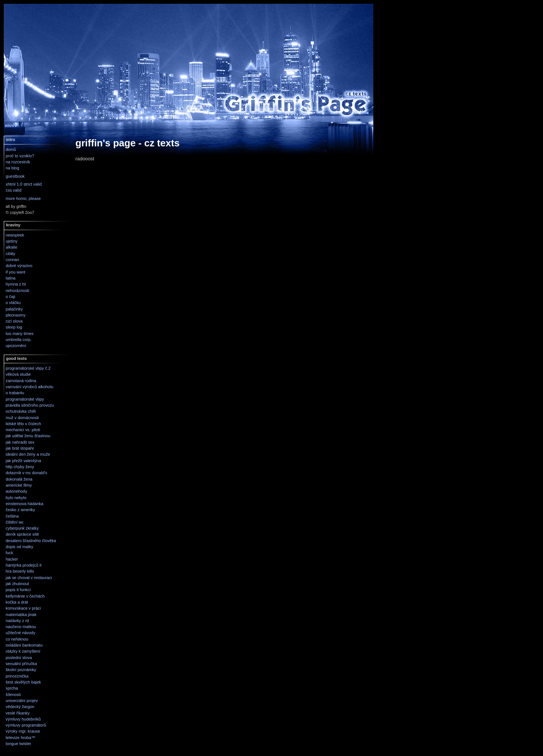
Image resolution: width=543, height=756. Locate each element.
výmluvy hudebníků (23, 719)
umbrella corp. (19, 340)
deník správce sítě (22, 534)
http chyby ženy (20, 467)
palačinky (14, 309)
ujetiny (12, 241)
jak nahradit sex (20, 442)
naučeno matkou (21, 627)
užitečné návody (21, 633)
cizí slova (14, 321)
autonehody (16, 491)
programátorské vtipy (25, 399)
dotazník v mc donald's (26, 473)
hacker (12, 559)
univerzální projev (22, 701)
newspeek (15, 235)
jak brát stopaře (20, 448)
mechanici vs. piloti (23, 430)
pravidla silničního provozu (30, 405)
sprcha (12, 688)
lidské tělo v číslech (23, 424)
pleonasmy (16, 315)
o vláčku (13, 303)
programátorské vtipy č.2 (28, 368)
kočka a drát (17, 602)
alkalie (12, 247)
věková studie (18, 374)
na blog (12, 168)
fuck (9, 553)
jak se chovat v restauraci (29, 578)
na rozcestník (18, 162)
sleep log (14, 327)
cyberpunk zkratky (22, 528)
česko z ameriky (20, 510)
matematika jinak (21, 615)
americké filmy (19, 485)
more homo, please (23, 198)
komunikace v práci (23, 608)
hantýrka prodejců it (24, 565)
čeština (12, 516)
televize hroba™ (21, 738)
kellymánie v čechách (25, 596)
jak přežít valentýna (23, 461)
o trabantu (15, 393)
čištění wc (15, 522)
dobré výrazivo (19, 266)
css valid (14, 190)
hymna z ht (16, 284)
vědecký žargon (20, 707)
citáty (10, 254)
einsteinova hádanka (25, 504)
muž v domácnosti (22, 418)
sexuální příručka (21, 664)
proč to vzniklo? (20, 156)
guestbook (15, 176)
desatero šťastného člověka (31, 541)
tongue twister (18, 744)
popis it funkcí (18, 590)
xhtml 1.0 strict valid (24, 184)
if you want (15, 272)
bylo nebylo (16, 498)
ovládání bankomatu (24, 645)
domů (11, 149)
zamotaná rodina (21, 381)
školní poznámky (21, 670)
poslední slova (19, 658)
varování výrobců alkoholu (29, 387)
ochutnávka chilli (21, 411)
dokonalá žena (19, 479)
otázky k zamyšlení (23, 651)
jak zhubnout (17, 584)
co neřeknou (17, 639)
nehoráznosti (17, 290)
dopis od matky (19, 547)
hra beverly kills (20, 571)
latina (11, 278)
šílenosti (13, 695)
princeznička (17, 676)
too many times (20, 333)
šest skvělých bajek (23, 682)
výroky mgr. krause (23, 731)
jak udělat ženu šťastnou (28, 436)
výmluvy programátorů (26, 725)
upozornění (16, 346)
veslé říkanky (18, 713)
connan (12, 260)
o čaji (10, 297)
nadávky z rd (17, 621)
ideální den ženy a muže (28, 454)
